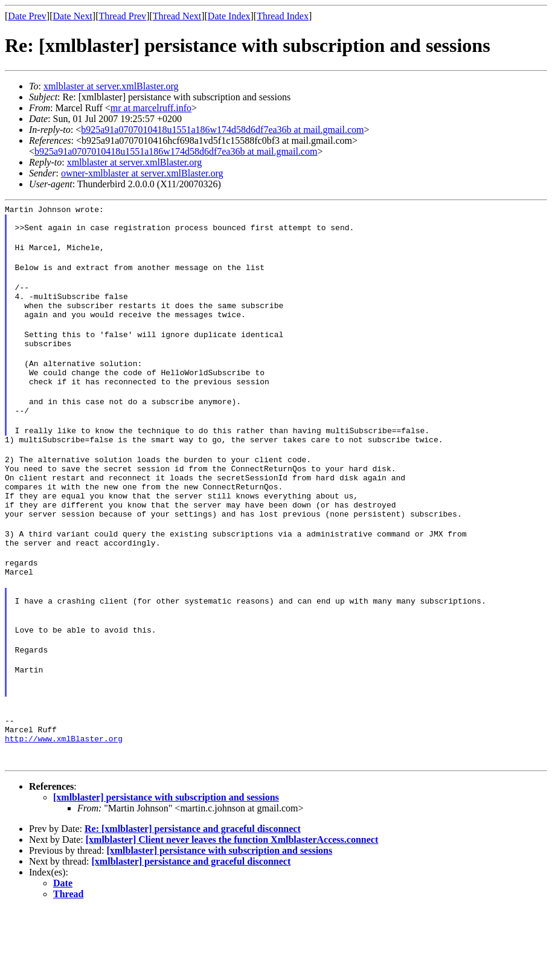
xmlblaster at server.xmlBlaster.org (111, 86)
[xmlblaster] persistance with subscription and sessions (166, 868)
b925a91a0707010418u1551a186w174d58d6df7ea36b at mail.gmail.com (222, 130)
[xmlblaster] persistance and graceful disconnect (191, 932)
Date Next (73, 16)
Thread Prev (122, 16)
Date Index (229, 16)
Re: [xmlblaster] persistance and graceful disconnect (193, 899)
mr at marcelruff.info (151, 108)
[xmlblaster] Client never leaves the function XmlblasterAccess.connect (232, 910)
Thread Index (283, 16)
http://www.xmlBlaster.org (64, 809)
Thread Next (177, 16)
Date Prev (27, 16)
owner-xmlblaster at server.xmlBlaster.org (142, 173)
